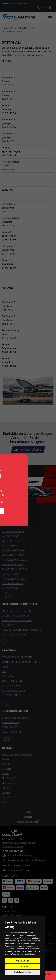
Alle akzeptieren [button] (22, 961)
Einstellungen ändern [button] (22, 972)
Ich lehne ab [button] (22, 967)
